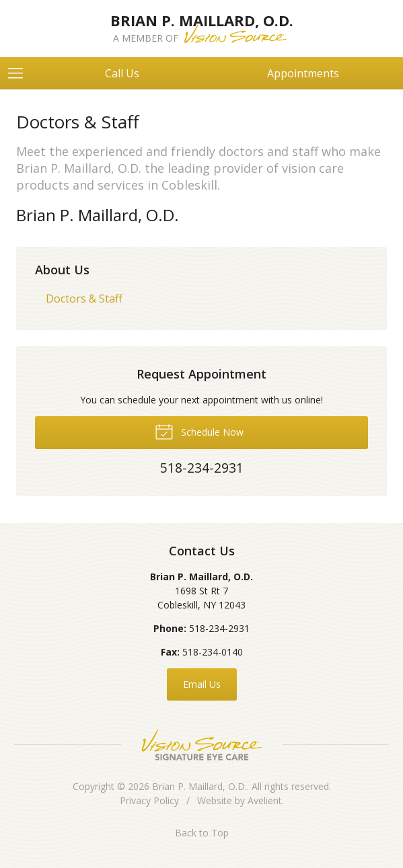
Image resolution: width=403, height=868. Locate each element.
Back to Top (202, 833)
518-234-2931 (219, 628)
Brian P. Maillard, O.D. (199, 786)
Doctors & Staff (84, 299)
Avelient (265, 800)
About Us (62, 270)
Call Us (122, 73)
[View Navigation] (20, 73)
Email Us (202, 684)
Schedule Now (199, 431)
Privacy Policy (149, 800)
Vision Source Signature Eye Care (202, 745)
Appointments (303, 73)
